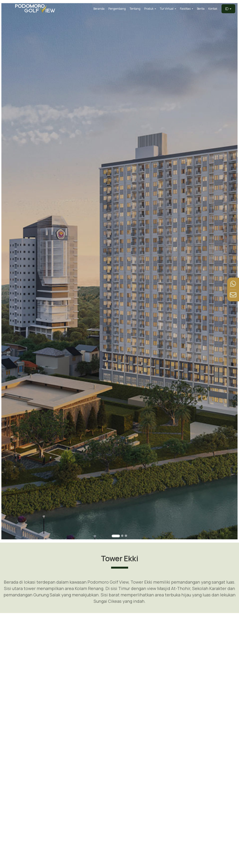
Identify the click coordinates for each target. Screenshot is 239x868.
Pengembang (117, 9)
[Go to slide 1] (116, 521)
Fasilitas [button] (185, 9)
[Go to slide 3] (126, 521)
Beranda (99, 9)
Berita (201, 9)
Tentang (135, 9)
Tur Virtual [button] (167, 9)
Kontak (213, 9)
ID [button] (227, 9)
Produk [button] (149, 9)
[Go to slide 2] (122, 521)
